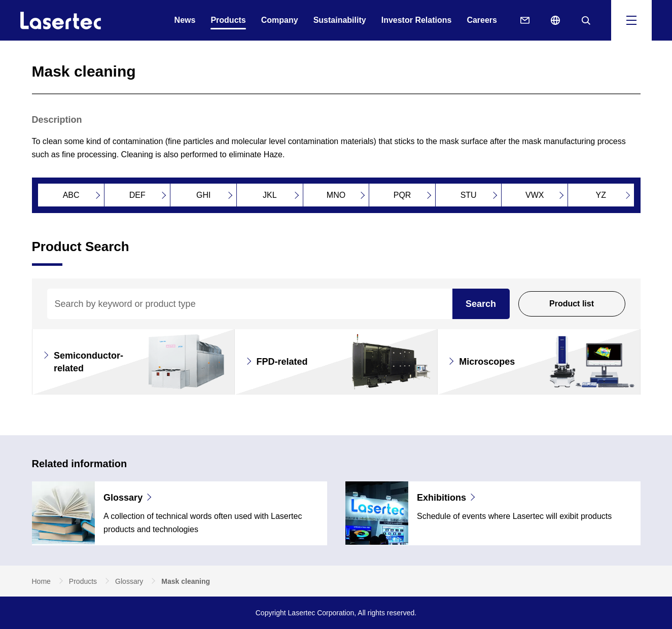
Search (481, 304)
